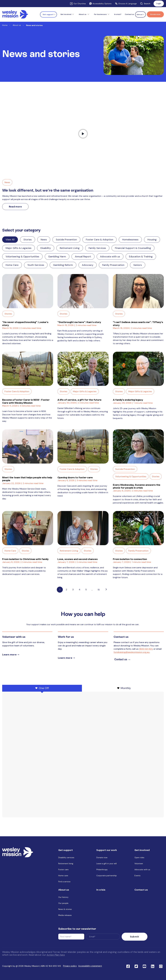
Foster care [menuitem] (63, 871)
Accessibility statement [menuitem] (90, 966)
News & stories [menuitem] (65, 911)
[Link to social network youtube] (144, 966)
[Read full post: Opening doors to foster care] (83, 446)
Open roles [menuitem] (139, 859)
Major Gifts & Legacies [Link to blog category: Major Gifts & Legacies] (18, 248)
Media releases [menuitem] (65, 917)
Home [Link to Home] (5, 25)
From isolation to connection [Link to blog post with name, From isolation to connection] (130, 559)
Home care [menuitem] (63, 877)
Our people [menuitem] (63, 905)
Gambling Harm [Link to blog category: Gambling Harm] (57, 257)
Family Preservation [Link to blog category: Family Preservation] (113, 265)
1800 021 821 (146, 649)
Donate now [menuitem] (102, 859)
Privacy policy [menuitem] (70, 966)
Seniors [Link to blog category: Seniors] (138, 265)
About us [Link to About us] (17, 25)
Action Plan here (56, 955)
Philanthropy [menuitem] (102, 871)
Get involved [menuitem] (142, 852)
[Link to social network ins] (161, 966)
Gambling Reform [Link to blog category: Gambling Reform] (63, 265)
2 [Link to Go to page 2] (66, 590)
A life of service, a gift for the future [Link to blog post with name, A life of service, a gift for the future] (79, 400)
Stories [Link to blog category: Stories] (28, 240)
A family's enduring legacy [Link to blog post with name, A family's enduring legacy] (128, 400)
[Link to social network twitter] (136, 966)
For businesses (100, 14)
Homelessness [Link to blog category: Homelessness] (130, 240)
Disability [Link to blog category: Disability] (46, 248)
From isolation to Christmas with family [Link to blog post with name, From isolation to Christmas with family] (25, 559)
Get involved (66, 14)
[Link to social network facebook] (128, 966)
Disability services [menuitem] (66, 859)
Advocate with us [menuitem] (142, 871)
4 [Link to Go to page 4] (80, 590)
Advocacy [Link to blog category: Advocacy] (88, 265)
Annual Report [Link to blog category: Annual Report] (83, 257)
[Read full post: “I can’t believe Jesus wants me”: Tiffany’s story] (138, 291)
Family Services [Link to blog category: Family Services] (97, 248)
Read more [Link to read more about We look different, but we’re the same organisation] (15, 207)
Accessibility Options (100, 4)
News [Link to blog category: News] (44, 240)
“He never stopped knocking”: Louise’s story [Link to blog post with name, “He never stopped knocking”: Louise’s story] (25, 324)
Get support (48, 14)
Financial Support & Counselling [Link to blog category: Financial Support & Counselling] (133, 248)
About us (83, 14)
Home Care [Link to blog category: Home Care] (12, 265)
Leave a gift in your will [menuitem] (106, 865)
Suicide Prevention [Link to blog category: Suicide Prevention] (66, 240)
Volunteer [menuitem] (139, 865)
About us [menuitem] (64, 892)
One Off (42, 688)
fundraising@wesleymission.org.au (132, 652)
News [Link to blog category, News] (7, 182)
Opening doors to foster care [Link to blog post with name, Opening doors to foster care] (75, 477)
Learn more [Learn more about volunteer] (9, 655)
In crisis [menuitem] (101, 892)
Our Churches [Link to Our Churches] (80, 4)
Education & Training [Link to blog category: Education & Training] (141, 257)
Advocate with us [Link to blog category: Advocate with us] (110, 257)
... (92, 590)
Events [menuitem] (137, 877)
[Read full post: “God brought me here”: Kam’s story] (83, 291)
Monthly (124, 688)
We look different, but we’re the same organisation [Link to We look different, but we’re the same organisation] (48, 190)
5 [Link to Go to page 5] (86, 590)
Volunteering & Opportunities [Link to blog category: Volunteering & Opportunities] (22, 257)
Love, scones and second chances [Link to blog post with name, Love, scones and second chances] (78, 559)
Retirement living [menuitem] (66, 865)
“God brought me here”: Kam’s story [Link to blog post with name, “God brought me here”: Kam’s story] (79, 322)
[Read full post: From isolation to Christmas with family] (28, 528)
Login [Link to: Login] (159, 3)
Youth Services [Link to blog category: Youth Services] (36, 265)
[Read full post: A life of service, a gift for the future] (83, 369)
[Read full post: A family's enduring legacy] (138, 369)
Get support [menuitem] (66, 852)
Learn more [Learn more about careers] (65, 658)
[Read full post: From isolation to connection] (138, 528)
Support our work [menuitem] (107, 852)
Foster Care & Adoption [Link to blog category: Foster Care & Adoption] (100, 240)
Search (145, 4)
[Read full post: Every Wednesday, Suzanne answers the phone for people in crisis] (138, 446)
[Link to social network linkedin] (153, 966)
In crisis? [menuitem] (118, 14)
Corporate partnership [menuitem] (107, 877)
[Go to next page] (106, 590)
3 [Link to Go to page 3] (73, 590)
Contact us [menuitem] (129, 14)
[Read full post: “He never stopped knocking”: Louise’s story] (28, 291)
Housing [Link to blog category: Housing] (152, 240)
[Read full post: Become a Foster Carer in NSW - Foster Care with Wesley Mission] (28, 369)
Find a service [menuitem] (64, 883)
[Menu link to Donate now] (155, 14)
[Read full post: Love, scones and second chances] (83, 528)
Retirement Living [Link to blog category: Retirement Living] (70, 248)
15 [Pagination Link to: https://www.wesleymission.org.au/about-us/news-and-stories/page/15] (99, 590)
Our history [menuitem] (63, 899)
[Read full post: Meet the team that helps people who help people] (28, 446)
